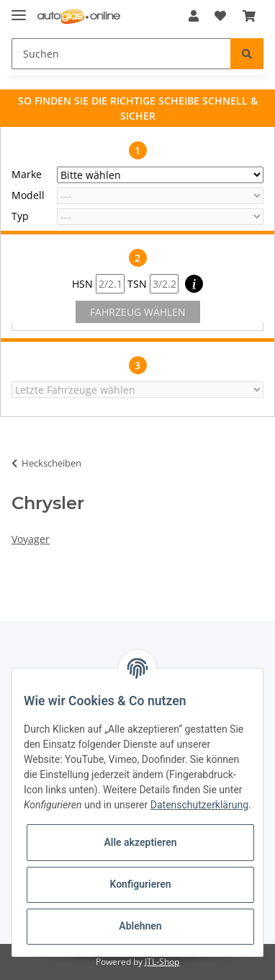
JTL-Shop (162, 962)
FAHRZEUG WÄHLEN (138, 312)
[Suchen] (121, 54)
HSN (98, 284)
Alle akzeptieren (140, 842)
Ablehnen (140, 926)
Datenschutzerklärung (199, 805)
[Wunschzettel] (220, 16)
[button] (194, 16)
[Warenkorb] (249, 16)
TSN (153, 284)
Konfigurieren (140, 884)
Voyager (31, 539)
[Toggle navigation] (19, 9)
